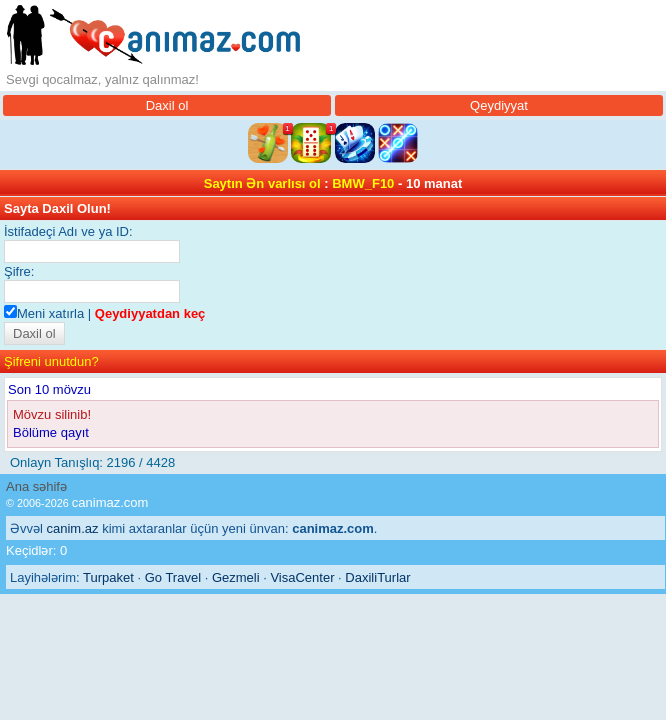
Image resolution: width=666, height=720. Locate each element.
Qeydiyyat (499, 105)
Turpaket (108, 577)
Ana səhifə (36, 486)
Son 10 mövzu (49, 389)
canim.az (73, 528)
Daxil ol (167, 105)
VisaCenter (302, 577)
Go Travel (173, 577)
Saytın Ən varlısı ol (262, 183)
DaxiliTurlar (377, 577)
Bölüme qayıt (51, 432)
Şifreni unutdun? (51, 361)
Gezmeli (236, 577)
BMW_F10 (363, 183)
